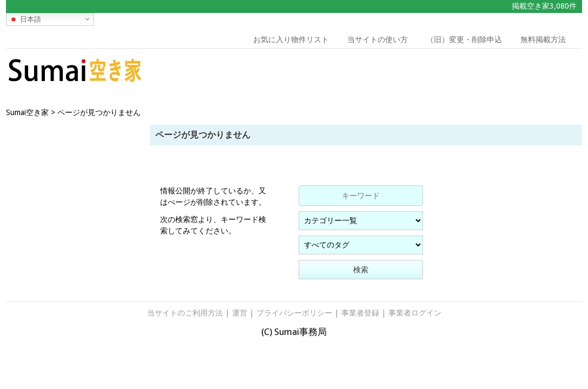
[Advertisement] (508, 73)
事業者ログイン (415, 313)
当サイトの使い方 (378, 39)
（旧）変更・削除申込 (464, 39)
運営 (240, 313)
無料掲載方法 (543, 39)
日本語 (25, 19)
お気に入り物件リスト (291, 39)
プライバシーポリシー (294, 313)
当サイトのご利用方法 (185, 313)
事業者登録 (360, 313)
